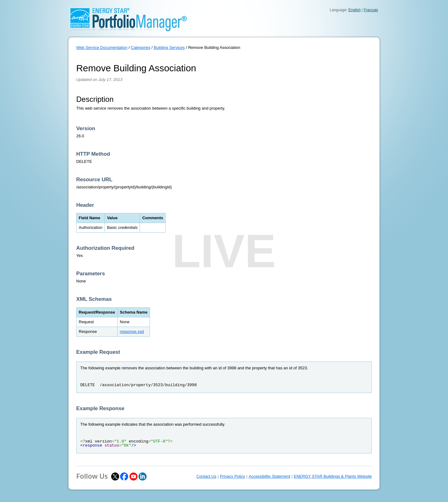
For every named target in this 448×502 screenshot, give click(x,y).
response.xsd (132, 332)
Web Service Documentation (102, 47)
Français (371, 10)
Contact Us (206, 476)
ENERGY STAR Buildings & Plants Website (333, 476)
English (355, 10)
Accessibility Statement (269, 476)
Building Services (169, 47)
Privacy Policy (233, 476)
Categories (140, 47)
